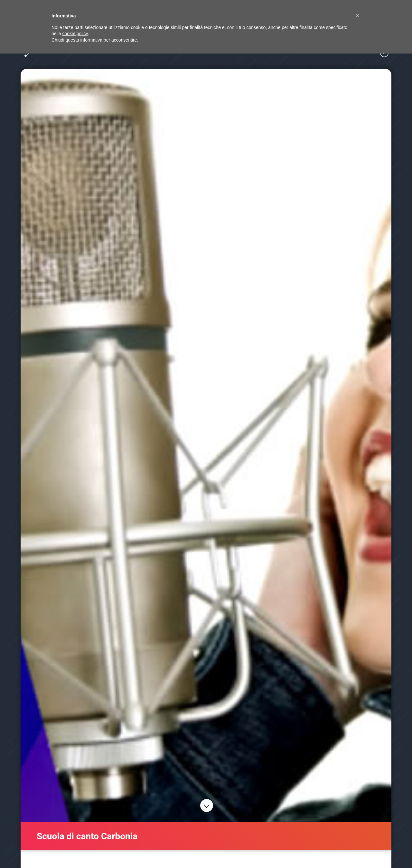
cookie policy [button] (75, 34)
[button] (357, 15)
